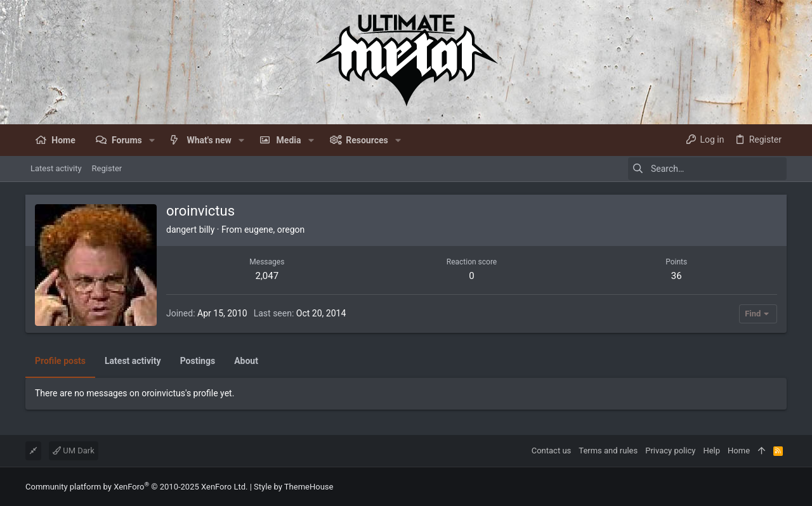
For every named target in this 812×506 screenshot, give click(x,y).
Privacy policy (670, 451)
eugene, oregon (274, 230)
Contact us (552, 451)
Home (739, 451)
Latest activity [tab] (133, 361)
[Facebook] (781, 487)
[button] (152, 140)
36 (677, 276)
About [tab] (246, 361)
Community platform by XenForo (136, 487)
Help (711, 451)
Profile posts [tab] (60, 361)
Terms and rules (608, 451)
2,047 (267, 276)
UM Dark (74, 451)
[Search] (707, 169)
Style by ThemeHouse (293, 487)
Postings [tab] (198, 361)
